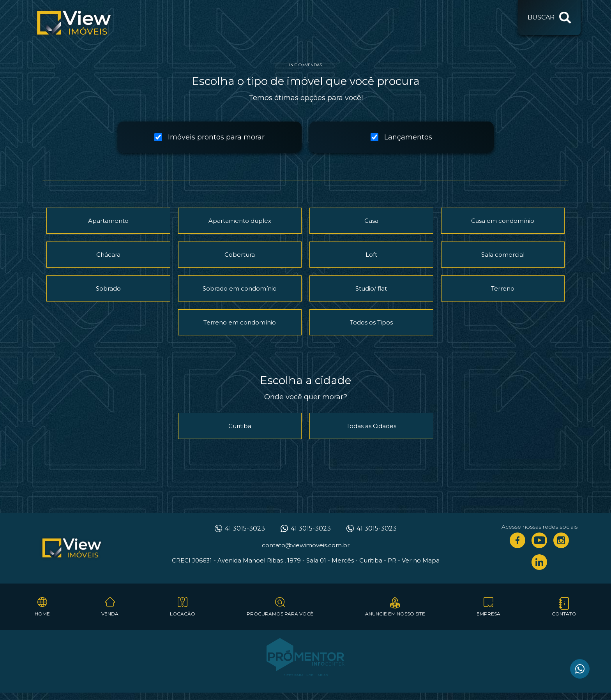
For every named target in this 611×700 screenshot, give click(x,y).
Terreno (503, 288)
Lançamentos (401, 137)
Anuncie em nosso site (395, 614)
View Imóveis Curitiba (72, 548)
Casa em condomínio (503, 221)
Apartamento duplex (240, 221)
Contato (564, 614)
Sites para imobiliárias (306, 675)
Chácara (108, 255)
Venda (110, 614)
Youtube (539, 540)
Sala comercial (503, 255)
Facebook (517, 540)
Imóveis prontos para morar (209, 137)
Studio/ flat (371, 288)
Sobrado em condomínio (240, 288)
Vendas (313, 65)
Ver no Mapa (421, 560)
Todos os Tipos (371, 322)
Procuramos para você (280, 614)
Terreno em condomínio (240, 322)
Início (295, 65)
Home (42, 614)
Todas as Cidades (371, 426)
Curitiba (240, 426)
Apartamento (108, 221)
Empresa (488, 614)
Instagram (561, 540)
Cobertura (240, 255)
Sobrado (108, 288)
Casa (371, 221)
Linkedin (539, 562)
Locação (183, 614)
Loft (371, 255)
